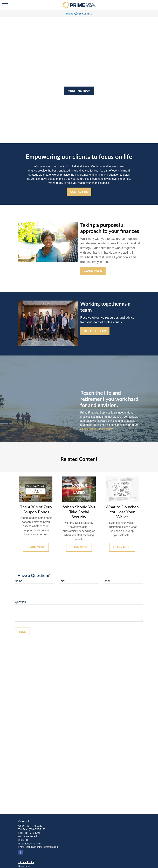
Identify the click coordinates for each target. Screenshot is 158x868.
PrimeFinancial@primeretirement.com (39, 847)
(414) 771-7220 (34, 826)
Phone (107, 581)
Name (19, 581)
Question (20, 602)
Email (62, 581)
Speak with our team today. (97, 429)
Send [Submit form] (22, 632)
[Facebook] (21, 852)
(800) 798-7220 (37, 829)
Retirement (24, 866)
